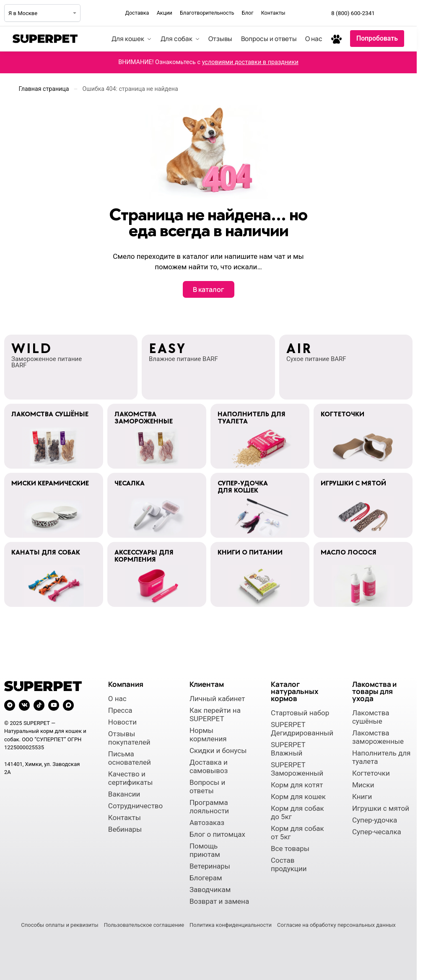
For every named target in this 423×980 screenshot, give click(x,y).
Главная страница (44, 89)
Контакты (273, 13)
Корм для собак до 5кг (297, 812)
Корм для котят (297, 785)
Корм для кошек (298, 797)
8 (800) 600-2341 (353, 13)
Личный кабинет (217, 699)
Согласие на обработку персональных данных (336, 925)
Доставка (137, 13)
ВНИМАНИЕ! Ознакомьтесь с (208, 62)
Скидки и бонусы (218, 750)
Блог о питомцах (217, 834)
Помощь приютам (205, 850)
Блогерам (206, 878)
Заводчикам (210, 890)
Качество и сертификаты (131, 778)
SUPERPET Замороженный (297, 769)
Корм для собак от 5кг (297, 833)
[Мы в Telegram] (387, 13)
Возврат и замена (219, 901)
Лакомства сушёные (371, 717)
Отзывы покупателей (129, 738)
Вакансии (124, 794)
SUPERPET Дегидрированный (301, 729)
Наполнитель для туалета (381, 757)
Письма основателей (130, 758)
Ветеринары (210, 866)
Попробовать (377, 38)
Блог (248, 13)
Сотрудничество (135, 806)
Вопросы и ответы (207, 787)
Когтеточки (371, 773)
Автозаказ (207, 823)
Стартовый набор (300, 713)
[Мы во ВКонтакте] (406, 13)
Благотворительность (207, 13)
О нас (117, 699)
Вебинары (125, 829)
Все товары (290, 848)
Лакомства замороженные (378, 737)
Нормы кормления (208, 735)
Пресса (120, 710)
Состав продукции (289, 864)
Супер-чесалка (377, 832)
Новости (122, 722)
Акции (165, 13)
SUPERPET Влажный (288, 749)
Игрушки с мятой (381, 808)
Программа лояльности (209, 807)
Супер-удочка (375, 820)
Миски (363, 785)
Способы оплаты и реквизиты (60, 925)
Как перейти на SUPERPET (215, 714)
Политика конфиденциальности (231, 925)
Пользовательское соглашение (144, 925)
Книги (362, 797)
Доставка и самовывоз (209, 766)
